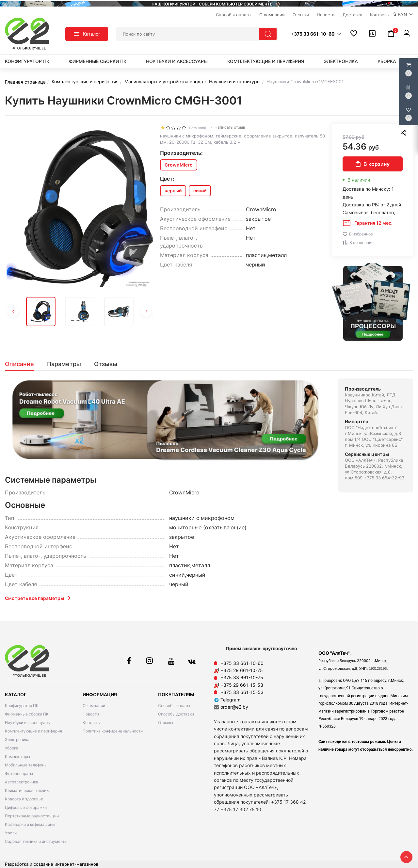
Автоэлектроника (22, 782)
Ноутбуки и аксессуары (177, 61)
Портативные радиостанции (32, 816)
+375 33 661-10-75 (242, 677)
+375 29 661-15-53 (242, 685)
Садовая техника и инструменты (36, 841)
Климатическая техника (28, 790)
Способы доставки (176, 714)
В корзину (373, 164)
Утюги (11, 833)
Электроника (341, 61)
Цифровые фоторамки (26, 807)
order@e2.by (234, 707)
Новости (91, 714)
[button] (403, 15)
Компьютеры (17, 756)
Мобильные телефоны (26, 765)
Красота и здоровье (24, 799)
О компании (94, 706)
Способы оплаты (174, 706)
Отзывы (166, 723)
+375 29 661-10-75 (242, 670)
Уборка (387, 61)
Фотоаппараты (19, 773)
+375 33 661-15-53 (242, 692)
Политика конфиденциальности (113, 731)
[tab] (23, 364)
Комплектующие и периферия (266, 61)
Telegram (227, 700)
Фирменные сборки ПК (98, 61)
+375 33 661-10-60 (242, 663)
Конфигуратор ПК (27, 61)
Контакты (92, 723)
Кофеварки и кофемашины (30, 824)
